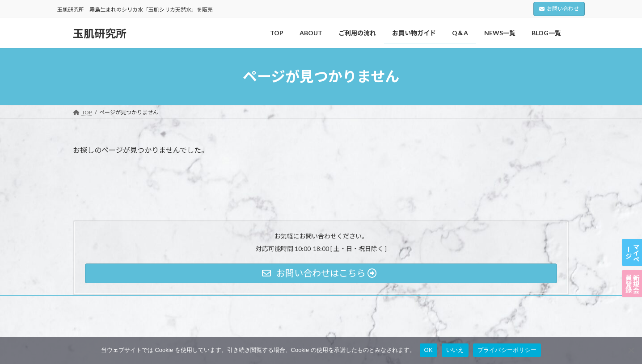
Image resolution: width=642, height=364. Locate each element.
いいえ (455, 350)
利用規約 (163, 303)
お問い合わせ (559, 9)
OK (429, 350)
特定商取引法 (207, 303)
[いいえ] (631, 350)
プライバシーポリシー (108, 303)
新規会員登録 (632, 270)
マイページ (632, 212)
